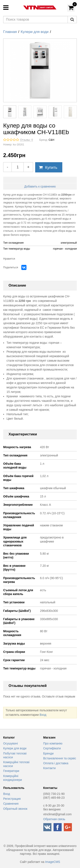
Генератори (11, 771)
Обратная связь (54, 819)
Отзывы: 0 (26, 140)
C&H (52, 140)
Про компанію (53, 743)
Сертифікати (52, 748)
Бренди (48, 753)
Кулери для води (35, 32)
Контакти (49, 768)
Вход (43, 715)
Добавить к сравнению (40, 186)
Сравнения (11, 804)
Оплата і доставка (56, 763)
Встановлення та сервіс (60, 758)
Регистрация (12, 799)
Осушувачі (10, 743)
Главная (10, 32)
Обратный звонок (15, 809)
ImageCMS (53, 862)
